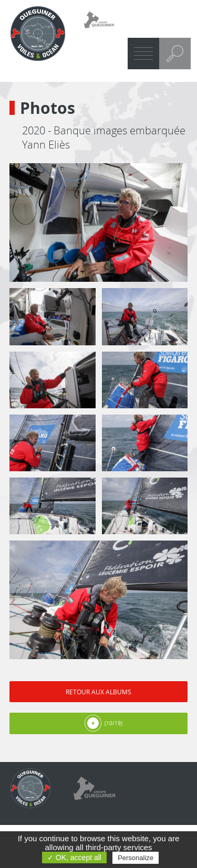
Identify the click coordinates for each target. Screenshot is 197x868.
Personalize (136, 858)
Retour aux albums (98, 692)
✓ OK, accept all (74, 858)
